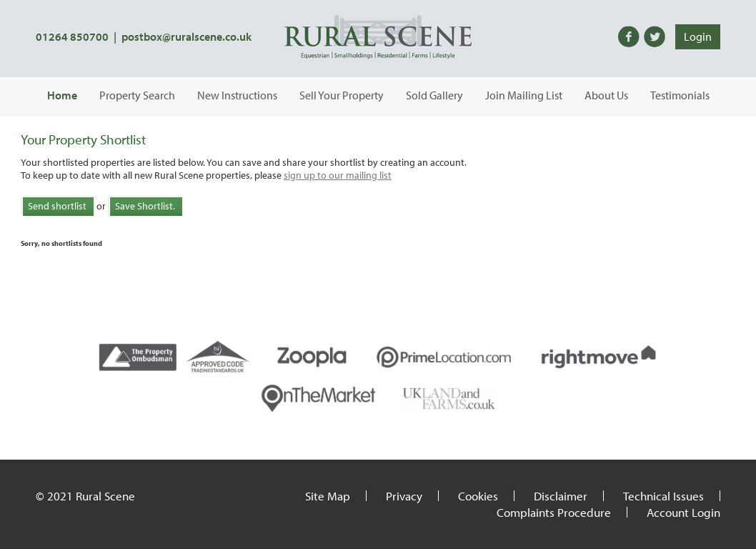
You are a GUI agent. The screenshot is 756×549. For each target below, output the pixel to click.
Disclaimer (561, 496)
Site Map (328, 496)
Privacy (404, 496)
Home (62, 95)
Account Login (683, 512)
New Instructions (237, 95)
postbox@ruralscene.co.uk (186, 36)
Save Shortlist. (145, 206)
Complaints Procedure (554, 512)
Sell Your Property (342, 95)
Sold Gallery (434, 95)
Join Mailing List (524, 95)
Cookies (478, 496)
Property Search (137, 95)
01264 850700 (72, 36)
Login (698, 36)
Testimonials (680, 95)
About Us (606, 95)
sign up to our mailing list (338, 175)
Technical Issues (663, 496)
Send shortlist (57, 206)
